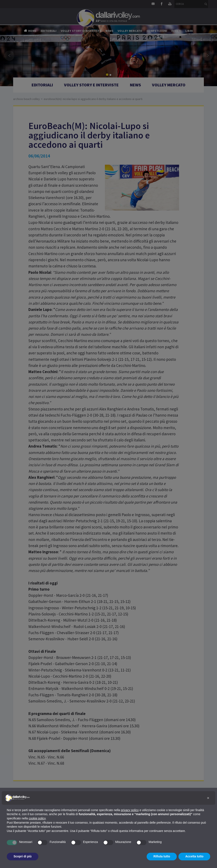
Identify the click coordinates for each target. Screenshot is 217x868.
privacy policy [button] (130, 810)
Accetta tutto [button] (194, 856)
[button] (208, 798)
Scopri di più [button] (23, 856)
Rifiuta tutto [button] (162, 856)
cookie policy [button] (37, 818)
